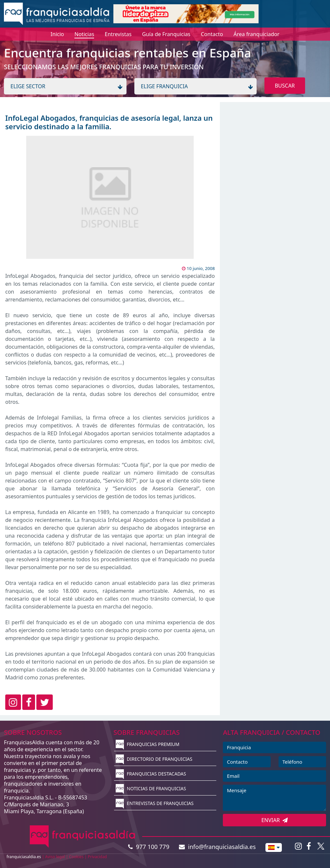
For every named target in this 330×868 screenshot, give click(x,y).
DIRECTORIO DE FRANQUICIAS (154, 759)
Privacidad (97, 857)
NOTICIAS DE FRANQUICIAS (151, 788)
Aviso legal (55, 857)
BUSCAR (285, 86)
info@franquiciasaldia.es (217, 847)
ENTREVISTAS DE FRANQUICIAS (155, 803)
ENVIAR (274, 820)
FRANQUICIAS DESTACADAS (151, 774)
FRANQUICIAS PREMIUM (147, 744)
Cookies (76, 857)
